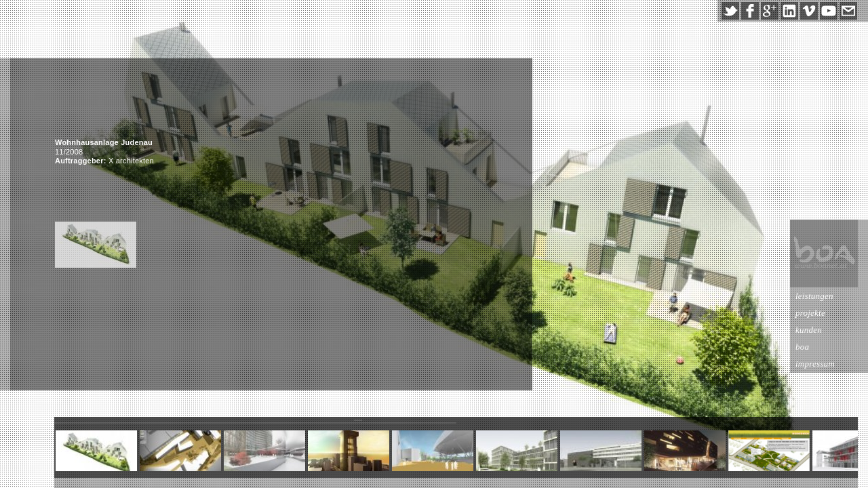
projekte (810, 313)
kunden (809, 330)
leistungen (814, 296)
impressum (815, 364)
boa (802, 347)
